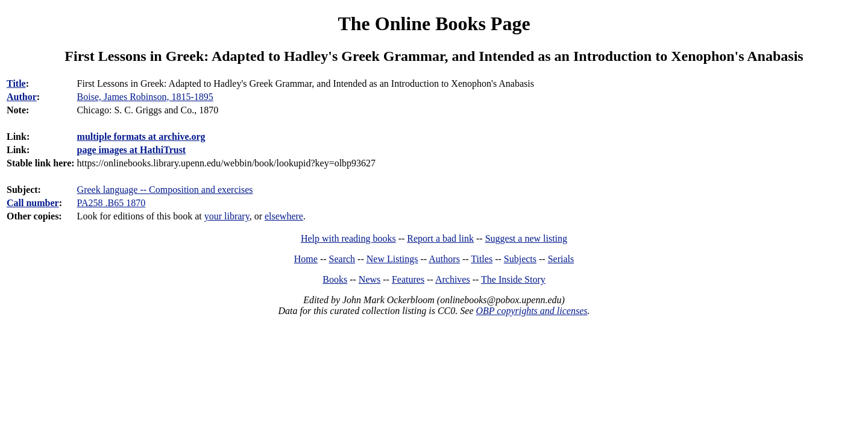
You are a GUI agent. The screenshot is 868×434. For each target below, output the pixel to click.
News (370, 279)
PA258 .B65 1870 (112, 203)
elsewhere (284, 216)
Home (306, 259)
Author (22, 97)
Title (16, 83)
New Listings (392, 259)
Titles (482, 259)
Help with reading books (348, 238)
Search (342, 259)
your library (227, 216)
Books (335, 279)
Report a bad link (440, 238)
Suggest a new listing (526, 238)
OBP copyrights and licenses (531, 311)
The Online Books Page (434, 24)
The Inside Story (513, 279)
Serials (561, 259)
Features (408, 279)
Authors (444, 259)
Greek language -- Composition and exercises (165, 190)
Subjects (520, 259)
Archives (453, 279)
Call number (33, 203)
